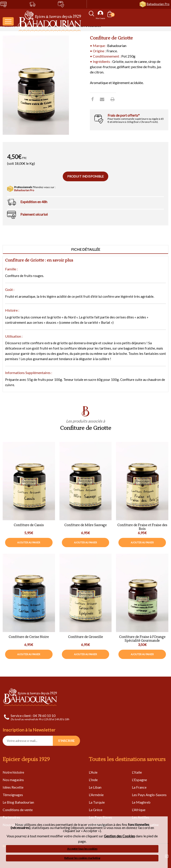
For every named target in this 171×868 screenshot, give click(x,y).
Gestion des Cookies (119, 836)
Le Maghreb (141, 802)
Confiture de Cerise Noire (29, 637)
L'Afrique (139, 810)
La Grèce (96, 810)
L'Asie (93, 772)
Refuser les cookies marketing (82, 858)
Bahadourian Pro (158, 4)
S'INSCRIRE (66, 741)
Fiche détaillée (86, 249)
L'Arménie (96, 795)
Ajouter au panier (29, 542)
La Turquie (97, 802)
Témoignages (13, 795)
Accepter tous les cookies (82, 849)
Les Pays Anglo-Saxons (149, 795)
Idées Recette (13, 787)
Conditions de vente (18, 810)
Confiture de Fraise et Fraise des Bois (142, 527)
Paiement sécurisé (34, 214)
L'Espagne (139, 780)
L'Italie (137, 772)
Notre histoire (13, 772)
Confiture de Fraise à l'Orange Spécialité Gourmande (142, 639)
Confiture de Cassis (29, 525)
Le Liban (95, 787)
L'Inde (93, 780)
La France (139, 787)
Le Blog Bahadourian (18, 802)
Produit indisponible (85, 176)
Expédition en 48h (34, 202)
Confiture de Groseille (85, 637)
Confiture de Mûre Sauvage (85, 525)
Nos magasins (13, 780)
